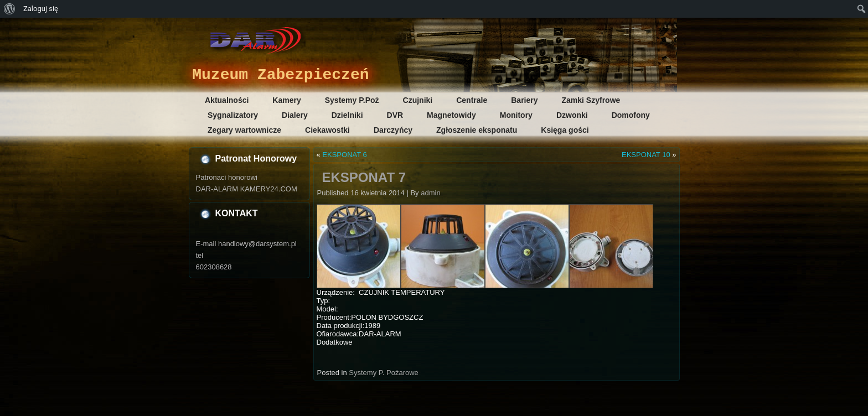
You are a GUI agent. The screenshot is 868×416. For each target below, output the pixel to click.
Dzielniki (347, 115)
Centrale (472, 100)
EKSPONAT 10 (646, 155)
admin (430, 193)
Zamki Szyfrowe (591, 100)
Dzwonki (572, 115)
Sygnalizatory (233, 115)
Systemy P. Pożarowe (383, 373)
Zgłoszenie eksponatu (477, 130)
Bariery (524, 100)
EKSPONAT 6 (344, 155)
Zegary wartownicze (244, 130)
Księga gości (565, 130)
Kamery (286, 100)
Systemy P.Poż (352, 100)
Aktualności (227, 100)
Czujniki (418, 100)
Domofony (631, 115)
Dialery (295, 115)
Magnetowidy (451, 115)
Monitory (516, 115)
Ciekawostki (327, 130)
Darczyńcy (393, 130)
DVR (395, 115)
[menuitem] (10, 9)
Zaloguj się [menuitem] (41, 9)
